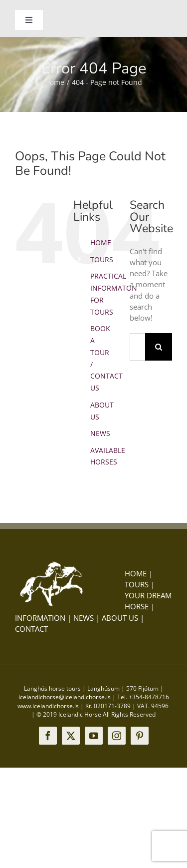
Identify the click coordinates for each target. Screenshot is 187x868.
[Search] (159, 347)
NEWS (100, 433)
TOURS (102, 259)
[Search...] (137, 347)
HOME (101, 242)
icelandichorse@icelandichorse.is (65, 697)
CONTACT (31, 629)
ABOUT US (120, 618)
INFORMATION (40, 618)
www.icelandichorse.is (48, 706)
